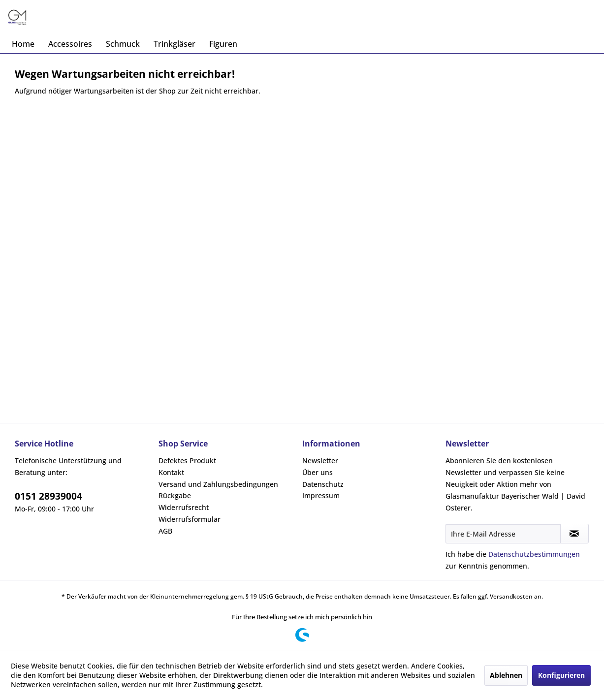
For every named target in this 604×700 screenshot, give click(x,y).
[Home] (23, 44)
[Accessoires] (70, 44)
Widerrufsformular (190, 519)
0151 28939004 (48, 496)
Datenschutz (323, 484)
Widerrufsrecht (184, 507)
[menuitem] (23, 44)
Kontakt (171, 472)
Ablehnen (506, 675)
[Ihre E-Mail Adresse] (503, 534)
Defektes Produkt (187, 461)
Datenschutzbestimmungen (534, 554)
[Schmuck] (123, 44)
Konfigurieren (561, 675)
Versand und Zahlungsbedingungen (218, 484)
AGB (165, 531)
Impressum (321, 495)
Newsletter (320, 461)
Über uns (318, 472)
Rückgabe (175, 495)
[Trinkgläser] (175, 44)
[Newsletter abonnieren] (574, 534)
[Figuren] (223, 44)
